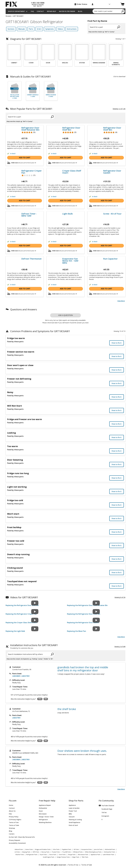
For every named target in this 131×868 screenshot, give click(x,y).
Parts (31, 29)
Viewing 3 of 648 (120, 647)
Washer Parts (20, 854)
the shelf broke (67, 709)
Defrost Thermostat (31, 259)
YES (40, 699)
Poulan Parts (56, 852)
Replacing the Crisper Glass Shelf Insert (21, 623)
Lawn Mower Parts (108, 854)
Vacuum (72, 817)
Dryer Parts (43, 854)
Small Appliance (74, 822)
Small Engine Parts (49, 857)
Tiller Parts (85, 857)
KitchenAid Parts (110, 849)
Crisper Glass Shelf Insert (72, 172)
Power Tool (73, 811)
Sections (11, 29)
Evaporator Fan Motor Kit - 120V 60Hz (70, 261)
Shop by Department (16, 11)
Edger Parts (76, 857)
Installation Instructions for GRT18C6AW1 (34, 647)
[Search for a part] (30, 117)
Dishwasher (43, 808)
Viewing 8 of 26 (120, 597)
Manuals (22, 29)
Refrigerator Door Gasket (112, 172)
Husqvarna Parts (87, 849)
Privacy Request (15, 840)
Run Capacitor (110, 259)
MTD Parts (36, 852)
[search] (123, 11)
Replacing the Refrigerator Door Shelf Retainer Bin (87, 605)
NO (46, 699)
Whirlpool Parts (78, 852)
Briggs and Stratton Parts (43, 849)
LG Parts (17, 852)
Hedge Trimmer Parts (63, 857)
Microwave (43, 814)
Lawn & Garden (74, 808)
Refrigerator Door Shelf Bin (71, 129)
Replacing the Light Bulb (15, 631)
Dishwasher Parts (110, 852)
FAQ (32, 11)
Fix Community (106, 801)
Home (11, 805)
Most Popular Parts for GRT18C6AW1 (31, 109)
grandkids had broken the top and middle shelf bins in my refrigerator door (83, 669)
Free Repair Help (47, 801)
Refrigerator (43, 819)
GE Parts (76, 849)
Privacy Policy (14, 817)
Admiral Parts (19, 849)
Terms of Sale (14, 825)
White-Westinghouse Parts (93, 852)
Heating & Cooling (75, 819)
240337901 (26, 676)
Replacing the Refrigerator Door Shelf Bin (22, 605)
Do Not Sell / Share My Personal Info (21, 837)
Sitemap (12, 828)
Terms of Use (14, 822)
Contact (40, 11)
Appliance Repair (45, 805)
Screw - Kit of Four (112, 214)
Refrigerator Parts (32, 854)
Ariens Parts (29, 849)
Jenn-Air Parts (98, 849)
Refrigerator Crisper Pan (32, 172)
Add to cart (25, 158)
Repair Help (52, 11)
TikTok (103, 812)
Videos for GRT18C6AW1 (24, 597)
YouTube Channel (106, 805)
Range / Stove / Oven (46, 817)
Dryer (41, 811)
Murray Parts (45, 852)
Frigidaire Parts (67, 849)
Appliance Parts (96, 854)
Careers (12, 834)
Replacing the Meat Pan (77, 631)
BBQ (70, 814)
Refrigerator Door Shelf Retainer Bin (30, 129)
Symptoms (50, 29)
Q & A (39, 29)
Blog (80, 11)
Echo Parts (56, 849)
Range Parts (72, 854)
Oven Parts (62, 854)
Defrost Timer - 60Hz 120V (29, 215)
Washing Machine (45, 822)
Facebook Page (105, 809)
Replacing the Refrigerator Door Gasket (83, 623)
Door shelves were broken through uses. (82, 751)
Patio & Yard (73, 825)
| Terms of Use (73, 865)
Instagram (104, 816)
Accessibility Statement (17, 843)
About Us (12, 811)
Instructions (72, 29)
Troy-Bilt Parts (67, 852)
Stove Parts (53, 854)
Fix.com (13, 801)
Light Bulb (67, 214)
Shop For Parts (76, 801)
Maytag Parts (26, 852)
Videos (60, 29)
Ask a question (65, 315)
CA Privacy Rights (15, 819)
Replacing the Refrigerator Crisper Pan (21, 614)
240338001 (16, 676)
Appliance (72, 805)
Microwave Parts (83, 854)
